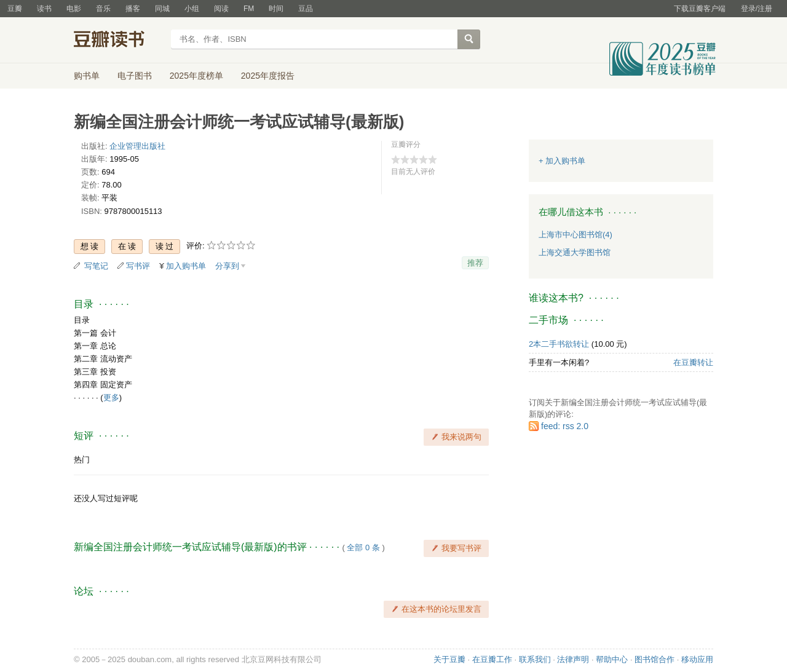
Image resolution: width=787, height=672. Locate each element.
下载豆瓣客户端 (700, 9)
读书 (44, 9)
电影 (74, 9)
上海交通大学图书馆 (575, 252)
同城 (162, 9)
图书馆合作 (655, 659)
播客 (133, 9)
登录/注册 (757, 9)
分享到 (227, 266)
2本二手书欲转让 (559, 344)
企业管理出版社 (137, 146)
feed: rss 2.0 (565, 426)
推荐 (475, 263)
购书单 (87, 76)
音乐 (103, 9)
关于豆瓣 (449, 659)
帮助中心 (612, 659)
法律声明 (573, 659)
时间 (276, 9)
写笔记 (96, 266)
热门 (82, 460)
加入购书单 (186, 266)
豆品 (306, 9)
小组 (192, 9)
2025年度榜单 (196, 76)
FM (249, 9)
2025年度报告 (268, 76)
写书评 (138, 266)
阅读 (221, 9)
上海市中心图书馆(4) (575, 235)
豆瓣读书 (118, 41)
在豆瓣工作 (492, 659)
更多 (111, 397)
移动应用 (697, 659)
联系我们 (535, 659)
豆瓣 (15, 9)
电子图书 (135, 76)
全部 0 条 (363, 547)
